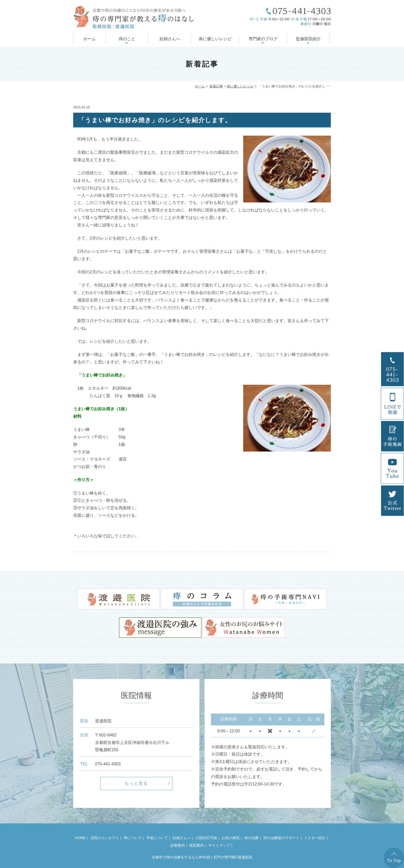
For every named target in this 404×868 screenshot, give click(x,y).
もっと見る (136, 783)
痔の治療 (251, 838)
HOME (80, 838)
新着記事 (216, 86)
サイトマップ (219, 845)
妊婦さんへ (170, 39)
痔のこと (127, 39)
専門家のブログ (263, 39)
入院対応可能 (206, 838)
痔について (133, 838)
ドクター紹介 (315, 838)
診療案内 (178, 845)
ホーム (89, 39)
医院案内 (197, 845)
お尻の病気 (231, 838)
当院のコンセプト (105, 838)
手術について (157, 838)
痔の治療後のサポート (281, 838)
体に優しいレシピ (215, 39)
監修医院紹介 (308, 39)
